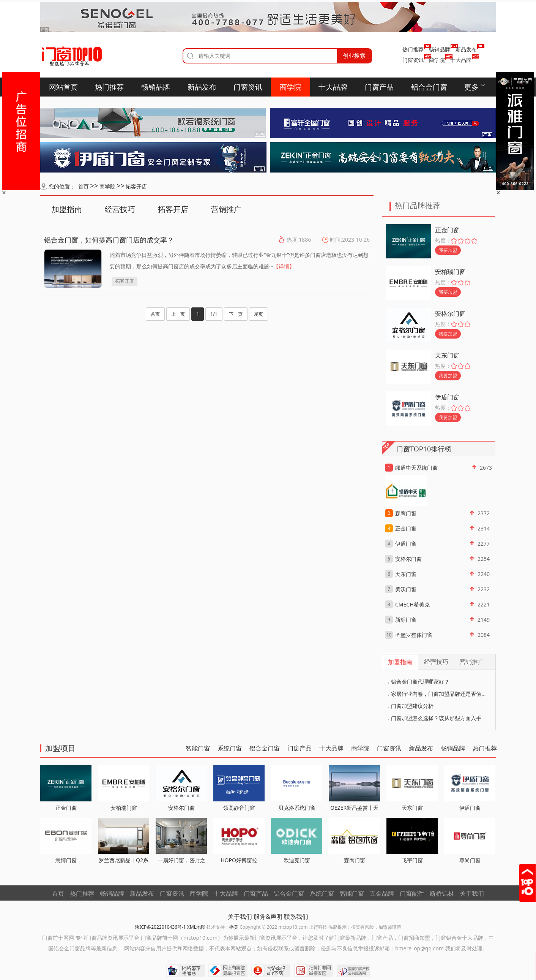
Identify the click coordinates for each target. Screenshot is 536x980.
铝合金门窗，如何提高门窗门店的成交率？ (109, 240)
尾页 (259, 314)
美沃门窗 (406, 589)
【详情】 (284, 266)
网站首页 (63, 87)
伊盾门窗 (447, 397)
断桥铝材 (442, 893)
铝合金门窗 (429, 87)
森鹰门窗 (406, 513)
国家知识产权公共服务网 (353, 971)
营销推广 (226, 209)
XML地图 (196, 927)
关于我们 (472, 893)
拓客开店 (136, 186)
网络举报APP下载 (271, 971)
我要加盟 (448, 250)
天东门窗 (447, 355)
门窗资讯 (413, 60)
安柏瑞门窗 (450, 272)
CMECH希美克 (412, 604)
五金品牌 (382, 893)
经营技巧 (120, 209)
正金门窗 (447, 230)
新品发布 (466, 49)
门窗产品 (379, 87)
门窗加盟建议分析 (412, 706)
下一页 (236, 314)
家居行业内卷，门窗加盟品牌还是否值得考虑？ (447, 694)
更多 (471, 87)
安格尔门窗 (450, 313)
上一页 (178, 314)
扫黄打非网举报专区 (314, 971)
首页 (84, 186)
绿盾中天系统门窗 (416, 468)
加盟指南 (67, 209)
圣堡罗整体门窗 (414, 635)
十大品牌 (461, 60)
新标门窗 (406, 620)
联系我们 (296, 917)
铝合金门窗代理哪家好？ (420, 682)
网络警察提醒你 (185, 971)
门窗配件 (412, 893)
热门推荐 (413, 49)
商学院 (437, 60)
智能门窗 (198, 748)
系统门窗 (230, 748)
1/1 (214, 314)
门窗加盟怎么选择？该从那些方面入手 (436, 718)
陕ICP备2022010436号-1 (160, 927)
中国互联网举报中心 (228, 971)
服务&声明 (268, 917)
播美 (234, 927)
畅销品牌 (440, 49)
